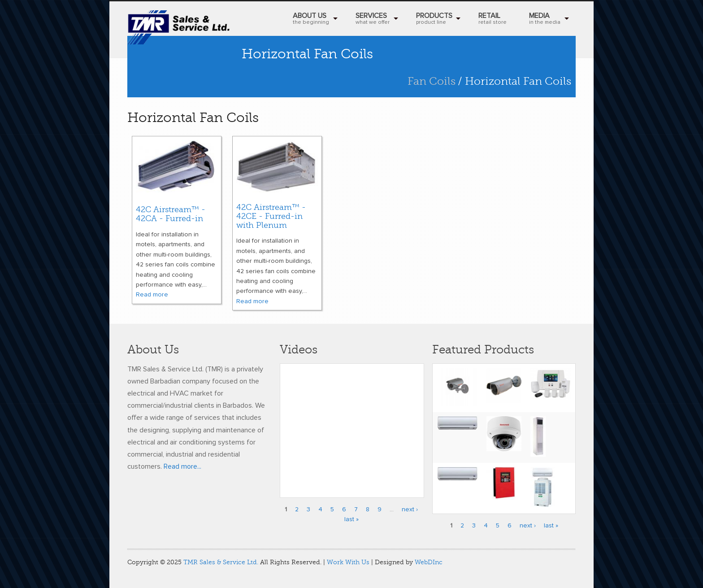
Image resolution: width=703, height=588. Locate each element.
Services (373, 20)
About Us (311, 20)
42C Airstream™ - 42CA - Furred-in (171, 214)
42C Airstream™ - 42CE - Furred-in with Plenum (271, 216)
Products (434, 20)
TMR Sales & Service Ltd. (221, 562)
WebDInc (429, 562)
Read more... (182, 466)
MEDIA (545, 20)
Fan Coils (432, 81)
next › (410, 510)
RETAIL (493, 20)
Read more (152, 295)
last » (351, 519)
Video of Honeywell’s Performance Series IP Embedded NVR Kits (352, 425)
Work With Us (348, 562)
